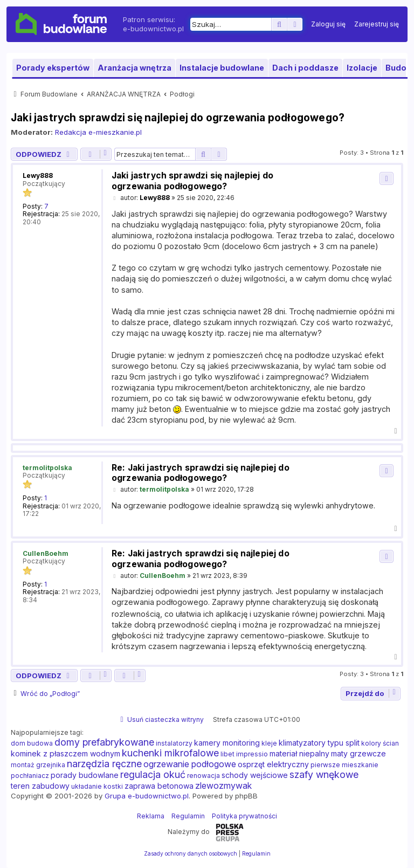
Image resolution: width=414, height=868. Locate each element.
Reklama (151, 816)
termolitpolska (47, 468)
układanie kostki (97, 786)
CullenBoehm (46, 553)
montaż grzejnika (38, 765)
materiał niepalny (299, 753)
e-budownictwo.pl (153, 29)
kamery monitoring (227, 743)
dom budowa (32, 743)
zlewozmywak (223, 786)
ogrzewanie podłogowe (190, 764)
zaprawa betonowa (159, 786)
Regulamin (188, 816)
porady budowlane (85, 775)
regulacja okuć (153, 775)
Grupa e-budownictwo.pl (147, 796)
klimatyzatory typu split (319, 743)
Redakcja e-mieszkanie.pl (98, 132)
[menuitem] (328, 24)
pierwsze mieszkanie (344, 765)
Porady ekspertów (53, 68)
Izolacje (362, 68)
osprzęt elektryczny (273, 764)
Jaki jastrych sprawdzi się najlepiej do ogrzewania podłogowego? (178, 118)
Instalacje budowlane (222, 68)
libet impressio (244, 754)
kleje (269, 743)
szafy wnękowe (324, 775)
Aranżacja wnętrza (134, 68)
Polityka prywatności (244, 816)
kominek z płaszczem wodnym (65, 753)
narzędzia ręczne (104, 764)
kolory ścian (380, 743)
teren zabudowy (40, 786)
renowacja (203, 776)
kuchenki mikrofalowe (170, 753)
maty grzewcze (358, 753)
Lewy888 (38, 175)
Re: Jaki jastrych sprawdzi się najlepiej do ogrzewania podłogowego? (201, 473)
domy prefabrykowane (104, 742)
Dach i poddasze (305, 68)
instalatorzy (174, 743)
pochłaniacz (30, 776)
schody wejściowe (255, 775)
